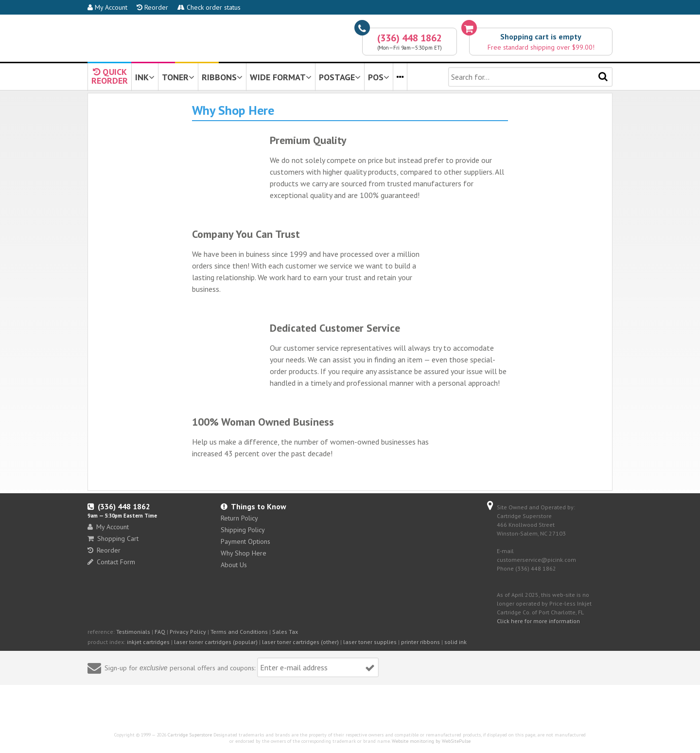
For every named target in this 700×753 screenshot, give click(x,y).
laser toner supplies (370, 642)
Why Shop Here (244, 553)
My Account (107, 7)
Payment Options (245, 541)
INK (145, 77)
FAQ (160, 632)
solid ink (455, 642)
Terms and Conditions (239, 632)
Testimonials (133, 632)
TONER (178, 77)
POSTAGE (340, 77)
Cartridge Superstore (190, 735)
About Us (234, 565)
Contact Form (111, 562)
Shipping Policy (243, 530)
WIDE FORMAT (281, 77)
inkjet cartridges (148, 642)
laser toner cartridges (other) (300, 642)
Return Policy (239, 518)
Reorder (152, 7)
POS (379, 77)
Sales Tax (285, 632)
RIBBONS (222, 77)
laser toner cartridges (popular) (216, 642)
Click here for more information (538, 621)
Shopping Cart (113, 538)
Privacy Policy (188, 632)
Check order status (209, 7)
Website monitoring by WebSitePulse (431, 741)
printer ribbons (420, 642)
